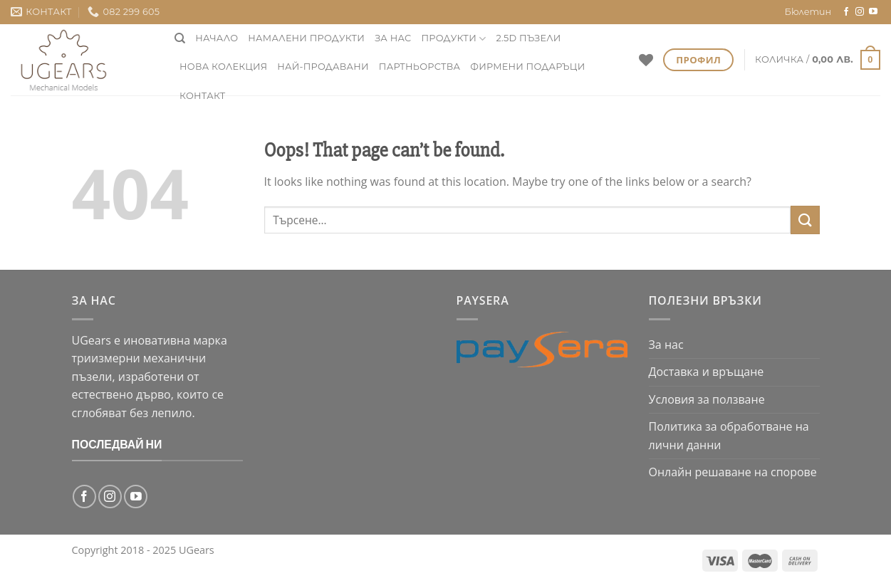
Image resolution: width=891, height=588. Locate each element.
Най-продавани (323, 67)
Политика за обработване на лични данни (729, 436)
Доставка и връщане (707, 372)
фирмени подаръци (527, 67)
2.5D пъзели (528, 38)
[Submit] (805, 220)
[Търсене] (180, 38)
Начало (217, 38)
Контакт (203, 96)
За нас (393, 38)
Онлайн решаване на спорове (733, 472)
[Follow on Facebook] (846, 12)
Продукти (454, 39)
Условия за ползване (707, 399)
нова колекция (223, 67)
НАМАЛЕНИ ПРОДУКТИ (306, 38)
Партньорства (420, 67)
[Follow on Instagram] (860, 12)
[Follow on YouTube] (873, 12)
